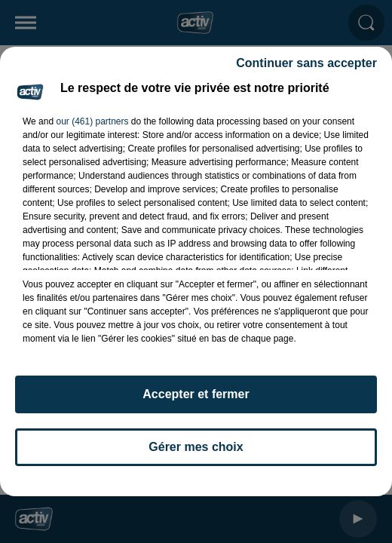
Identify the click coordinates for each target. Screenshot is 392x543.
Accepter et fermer (196, 394)
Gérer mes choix (196, 447)
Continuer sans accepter (306, 63)
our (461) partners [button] (92, 121)
